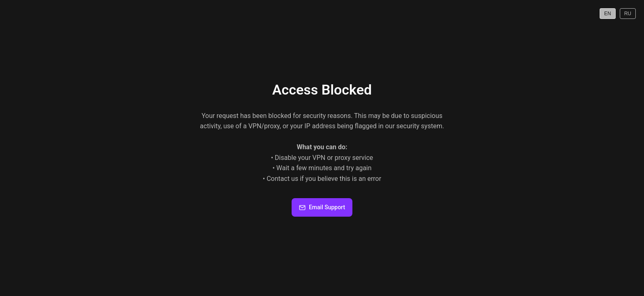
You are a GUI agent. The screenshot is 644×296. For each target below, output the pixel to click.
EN (608, 14)
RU (628, 14)
